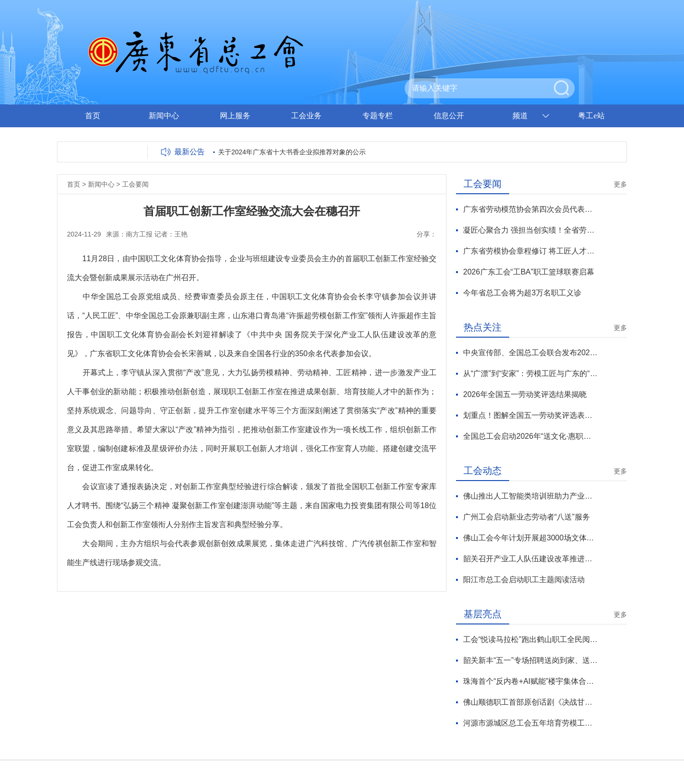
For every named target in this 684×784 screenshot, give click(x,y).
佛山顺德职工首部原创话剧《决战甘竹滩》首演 (530, 702)
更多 (620, 184)
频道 (520, 116)
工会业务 (306, 116)
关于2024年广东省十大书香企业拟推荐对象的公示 (292, 152)
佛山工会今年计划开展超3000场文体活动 (530, 538)
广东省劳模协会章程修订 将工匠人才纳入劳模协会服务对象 (530, 251)
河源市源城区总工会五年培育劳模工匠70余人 (530, 723)
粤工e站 (591, 116)
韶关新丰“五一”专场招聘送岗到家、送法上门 (530, 660)
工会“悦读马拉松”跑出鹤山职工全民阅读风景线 (530, 639)
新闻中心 (164, 116)
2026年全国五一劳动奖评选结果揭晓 (525, 394)
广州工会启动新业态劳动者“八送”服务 (527, 517)
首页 (93, 116)
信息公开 (449, 116)
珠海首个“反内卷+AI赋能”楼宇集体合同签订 (530, 681)
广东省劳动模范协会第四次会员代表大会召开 (530, 209)
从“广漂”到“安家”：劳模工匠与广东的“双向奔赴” (530, 373)
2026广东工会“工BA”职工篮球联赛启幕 (529, 272)
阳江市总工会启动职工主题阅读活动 (524, 580)
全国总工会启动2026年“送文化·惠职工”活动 (530, 436)
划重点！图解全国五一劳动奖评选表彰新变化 (530, 415)
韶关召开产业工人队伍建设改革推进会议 (530, 559)
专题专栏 (378, 116)
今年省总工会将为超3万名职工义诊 (522, 293)
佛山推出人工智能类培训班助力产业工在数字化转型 (530, 496)
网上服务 (235, 116)
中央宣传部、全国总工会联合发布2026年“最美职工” (530, 353)
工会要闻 (135, 184)
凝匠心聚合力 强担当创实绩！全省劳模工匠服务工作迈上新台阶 (530, 230)
